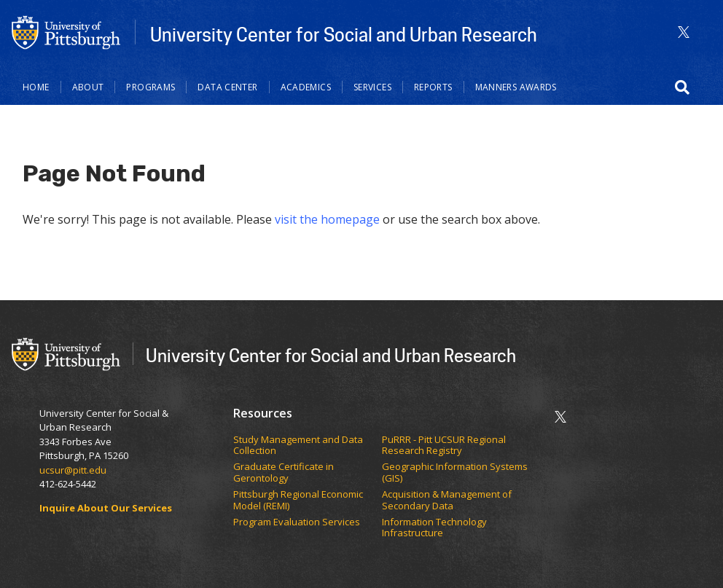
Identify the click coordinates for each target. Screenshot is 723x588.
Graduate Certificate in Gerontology (284, 473)
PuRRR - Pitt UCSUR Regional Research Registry (444, 446)
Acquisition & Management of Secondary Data (447, 500)
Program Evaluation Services (298, 522)
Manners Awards (516, 87)
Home (36, 87)
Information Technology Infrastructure (434, 528)
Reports (433, 87)
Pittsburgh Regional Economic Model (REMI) (298, 500)
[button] (682, 87)
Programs (151, 87)
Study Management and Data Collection (298, 446)
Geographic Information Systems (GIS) (455, 473)
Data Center (227, 87)
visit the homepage (327, 219)
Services (372, 87)
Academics (306, 87)
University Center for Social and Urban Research (344, 34)
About (88, 87)
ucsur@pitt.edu (74, 470)
